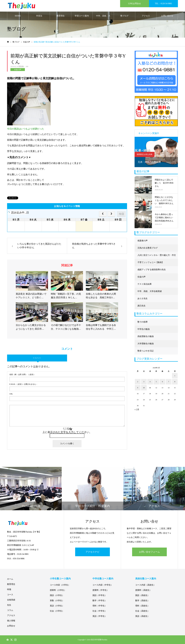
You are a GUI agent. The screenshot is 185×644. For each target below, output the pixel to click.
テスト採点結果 (145, 284)
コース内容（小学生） (60, 585)
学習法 (39, 16)
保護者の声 (143, 241)
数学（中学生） (100, 601)
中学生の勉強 (144, 329)
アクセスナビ (92, 552)
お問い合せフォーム (149, 552)
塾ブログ (124, 16)
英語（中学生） (100, 616)
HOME (18, 16)
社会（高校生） (142, 611)
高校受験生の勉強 (146, 336)
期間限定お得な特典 (145, 154)
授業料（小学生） (58, 590)
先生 (9, 605)
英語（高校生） (142, 616)
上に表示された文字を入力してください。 (67, 432)
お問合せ (11, 626)
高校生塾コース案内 (146, 579)
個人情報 (11, 621)
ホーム (10, 579)
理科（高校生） (142, 606)
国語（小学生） (57, 595)
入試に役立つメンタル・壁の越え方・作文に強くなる (157, 256)
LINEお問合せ (135, 4)
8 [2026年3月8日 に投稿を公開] (175, 382)
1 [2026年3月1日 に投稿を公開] (175, 376)
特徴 (9, 589)
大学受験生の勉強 (146, 344)
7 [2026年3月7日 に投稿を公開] (169, 382)
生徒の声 (18, 70)
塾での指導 (143, 322)
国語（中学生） (100, 595)
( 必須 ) (22, 374)
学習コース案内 (82, 16)
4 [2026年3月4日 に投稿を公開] (150, 382)
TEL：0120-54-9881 (164, 4)
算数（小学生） (57, 601)
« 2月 (137, 410)
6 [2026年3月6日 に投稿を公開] (162, 382)
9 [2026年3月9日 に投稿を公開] (138, 388)
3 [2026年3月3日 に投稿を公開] (144, 382)
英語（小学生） (57, 606)
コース (10, 595)
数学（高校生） (142, 601)
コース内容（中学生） (103, 585)
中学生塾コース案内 (103, 579)
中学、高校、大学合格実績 (103, 17)
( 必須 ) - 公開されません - (23, 384)
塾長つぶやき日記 (146, 351)
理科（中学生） (100, 606)
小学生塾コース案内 (60, 579)
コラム (10, 610)
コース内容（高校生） (145, 585)
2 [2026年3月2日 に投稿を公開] (138, 382)
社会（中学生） (100, 611)
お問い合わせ (167, 16)
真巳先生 (141, 306)
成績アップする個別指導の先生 (152, 270)
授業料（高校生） (143, 590)
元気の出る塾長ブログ (148, 248)
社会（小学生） (57, 611)
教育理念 (61, 16)
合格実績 (11, 600)
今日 (121, 214)
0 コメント (37, 358)
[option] (156, 152)
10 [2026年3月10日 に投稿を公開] (144, 388)
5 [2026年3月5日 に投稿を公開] (156, 382)
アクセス (146, 16)
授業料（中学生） (101, 590)
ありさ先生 (143, 299)
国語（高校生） (142, 595)
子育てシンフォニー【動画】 (151, 262)
